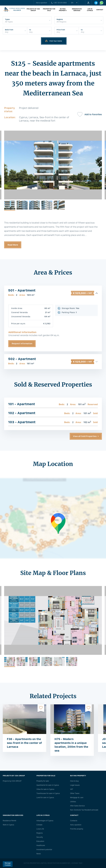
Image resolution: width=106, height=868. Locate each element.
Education (40, 841)
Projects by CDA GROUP (33, 10)
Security (40, 837)
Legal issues (75, 785)
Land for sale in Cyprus (45, 798)
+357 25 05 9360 (59, 3)
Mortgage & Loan (77, 798)
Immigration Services (77, 10)
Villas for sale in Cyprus (45, 789)
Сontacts (74, 821)
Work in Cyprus (8, 825)
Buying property (63, 10)
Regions (40, 833)
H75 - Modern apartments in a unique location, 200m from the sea (71, 745)
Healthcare (41, 845)
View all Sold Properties (85, 436)
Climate (39, 825)
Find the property (77, 829)
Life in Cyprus (90, 10)
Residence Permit (9, 821)
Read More (13, 245)
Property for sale (43, 781)
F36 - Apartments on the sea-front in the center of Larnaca (24, 743)
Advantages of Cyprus (45, 821)
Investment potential (44, 850)
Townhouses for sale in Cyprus (48, 793)
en (72, 3)
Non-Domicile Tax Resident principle (84, 810)
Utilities (73, 802)
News (39, 854)
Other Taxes (75, 793)
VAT (72, 789)
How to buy (74, 781)
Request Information (22, 344)
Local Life (40, 829)
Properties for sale (49, 10)
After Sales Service (77, 806)
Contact (100, 10)
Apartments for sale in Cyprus (48, 785)
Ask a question (41, 3)
